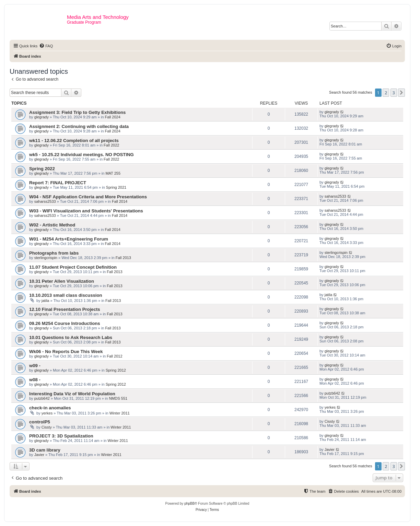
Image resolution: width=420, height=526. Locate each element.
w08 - (35, 380)
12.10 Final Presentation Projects (65, 309)
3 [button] (394, 93)
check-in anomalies (50, 408)
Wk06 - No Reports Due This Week (66, 352)
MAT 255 (113, 173)
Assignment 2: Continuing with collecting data (79, 126)
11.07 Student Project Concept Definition (73, 267)
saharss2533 (45, 201)
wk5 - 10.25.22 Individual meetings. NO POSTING (81, 155)
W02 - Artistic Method (52, 225)
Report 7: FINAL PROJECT (58, 183)
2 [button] (386, 93)
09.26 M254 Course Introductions (65, 323)
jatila (45, 301)
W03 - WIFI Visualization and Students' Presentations (86, 211)
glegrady (42, 117)
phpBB (189, 504)
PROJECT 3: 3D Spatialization (61, 436)
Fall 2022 (111, 145)
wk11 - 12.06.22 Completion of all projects (74, 141)
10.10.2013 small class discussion (66, 295)
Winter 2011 (120, 413)
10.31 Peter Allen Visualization (62, 281)
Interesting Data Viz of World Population (72, 394)
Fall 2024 (113, 117)
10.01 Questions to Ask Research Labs (71, 337)
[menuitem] (46, 46)
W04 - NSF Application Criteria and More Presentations (88, 197)
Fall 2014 (120, 201)
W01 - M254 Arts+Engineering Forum (69, 239)
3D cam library (45, 450)
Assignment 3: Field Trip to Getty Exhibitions (77, 112)
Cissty (47, 427)
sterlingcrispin (46, 258)
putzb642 (42, 398)
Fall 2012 (114, 356)
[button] (401, 93)
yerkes (47, 413)
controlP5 (40, 422)
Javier (39, 455)
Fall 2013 (123, 258)
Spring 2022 (42, 169)
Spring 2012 (116, 370)
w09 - (35, 366)
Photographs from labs (54, 253)
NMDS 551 (118, 398)
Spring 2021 (116, 187)
